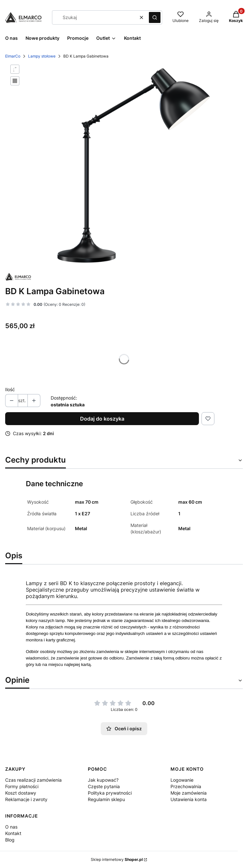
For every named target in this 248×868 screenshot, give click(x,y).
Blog (10, 840)
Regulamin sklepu (106, 799)
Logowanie (182, 780)
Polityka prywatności (110, 793)
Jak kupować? (103, 780)
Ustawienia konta (189, 799)
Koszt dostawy (21, 793)
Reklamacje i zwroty (26, 799)
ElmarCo (13, 56)
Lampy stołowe (42, 56)
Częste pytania (104, 786)
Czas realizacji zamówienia (33, 780)
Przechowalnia (186, 786)
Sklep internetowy (117, 859)
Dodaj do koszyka (102, 419)
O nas (11, 827)
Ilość (10, 389)
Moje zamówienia (189, 793)
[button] (155, 17)
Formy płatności (22, 786)
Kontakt (13, 833)
